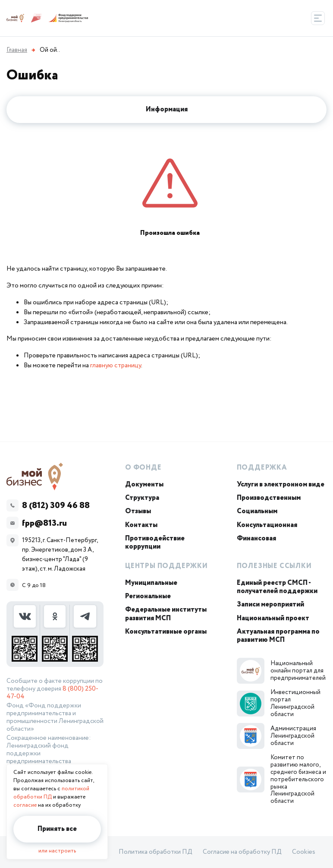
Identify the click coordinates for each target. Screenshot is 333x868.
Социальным (257, 511)
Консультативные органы (166, 632)
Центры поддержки (166, 566)
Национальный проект (273, 618)
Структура (142, 498)
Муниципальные (151, 583)
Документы (144, 485)
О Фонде (143, 468)
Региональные (148, 596)
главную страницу (116, 365)
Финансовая (256, 538)
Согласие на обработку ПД (242, 852)
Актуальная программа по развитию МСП (278, 636)
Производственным (269, 498)
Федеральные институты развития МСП (166, 614)
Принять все (57, 829)
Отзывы (138, 511)
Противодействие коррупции (155, 543)
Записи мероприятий (270, 604)
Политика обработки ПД (156, 852)
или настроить (57, 851)
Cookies (304, 852)
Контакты (141, 525)
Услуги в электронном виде (281, 485)
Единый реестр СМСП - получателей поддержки (277, 587)
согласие (25, 805)
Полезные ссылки (274, 566)
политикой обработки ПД (51, 793)
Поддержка (262, 468)
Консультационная (267, 525)
